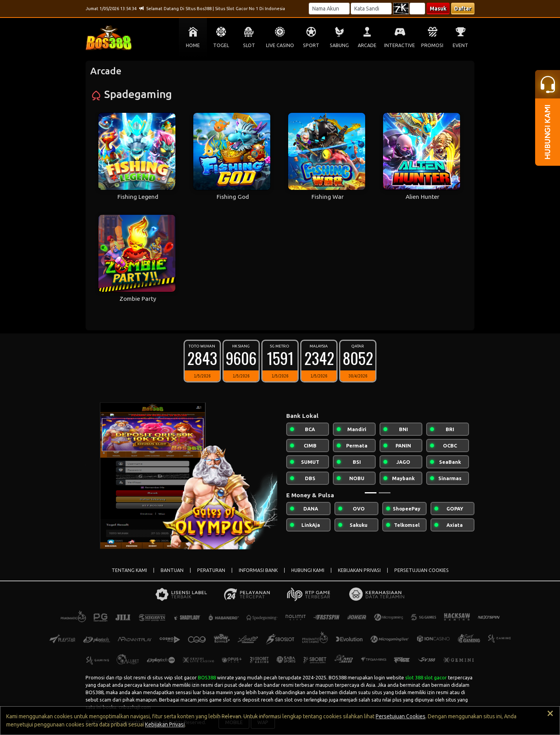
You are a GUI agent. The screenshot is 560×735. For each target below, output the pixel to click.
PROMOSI (432, 45)
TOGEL (221, 45)
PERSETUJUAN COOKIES (422, 570)
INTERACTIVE (400, 45)
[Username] (329, 9)
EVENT (460, 45)
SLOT (249, 45)
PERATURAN (211, 570)
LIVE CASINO (280, 45)
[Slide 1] (371, 493)
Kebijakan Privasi (165, 724)
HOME (193, 45)
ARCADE (367, 45)
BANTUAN (172, 570)
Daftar (463, 9)
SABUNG (339, 45)
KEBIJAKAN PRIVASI (359, 570)
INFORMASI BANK (258, 570)
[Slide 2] (385, 493)
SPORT (311, 45)
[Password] (371, 9)
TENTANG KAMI (129, 570)
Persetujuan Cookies (401, 716)
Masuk (438, 9)
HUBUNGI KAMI (308, 570)
